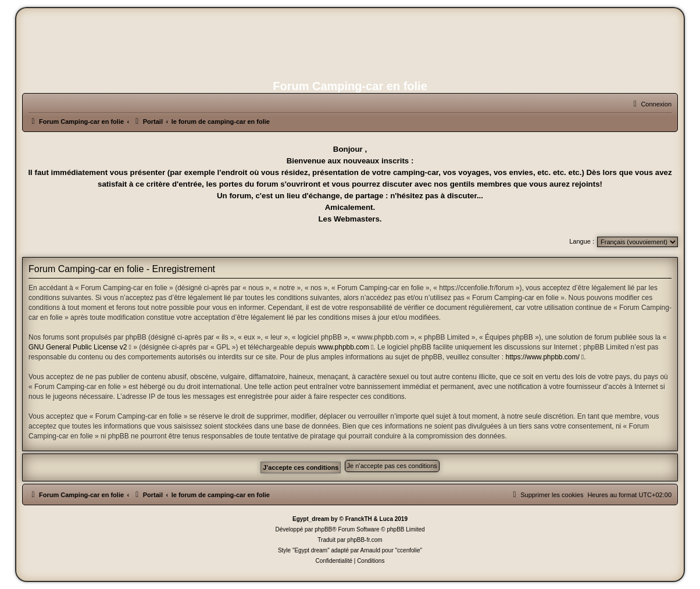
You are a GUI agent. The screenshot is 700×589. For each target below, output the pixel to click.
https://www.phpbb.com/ (542, 357)
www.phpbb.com (344, 347)
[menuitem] (651, 104)
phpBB (323, 529)
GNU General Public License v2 (78, 347)
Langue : (582, 241)
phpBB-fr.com (365, 540)
